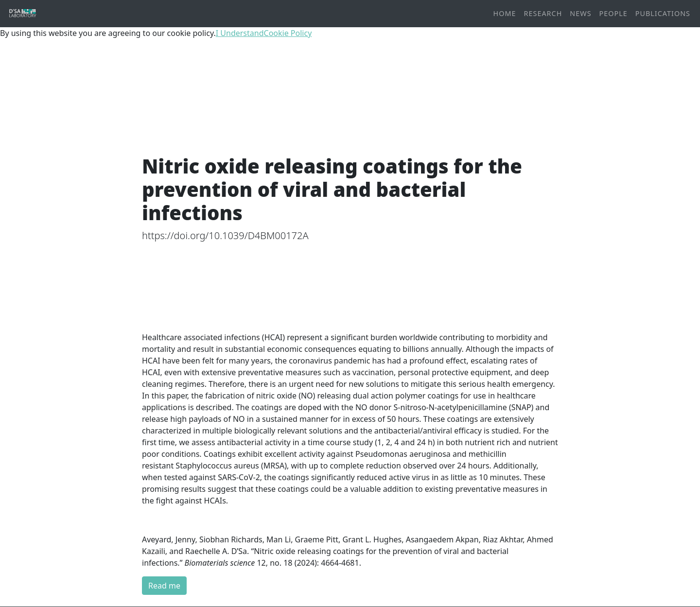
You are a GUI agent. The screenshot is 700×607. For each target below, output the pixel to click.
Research (543, 13)
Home (505, 13)
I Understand (240, 33)
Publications (663, 13)
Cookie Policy (288, 33)
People (613, 13)
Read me (164, 586)
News (580, 13)
